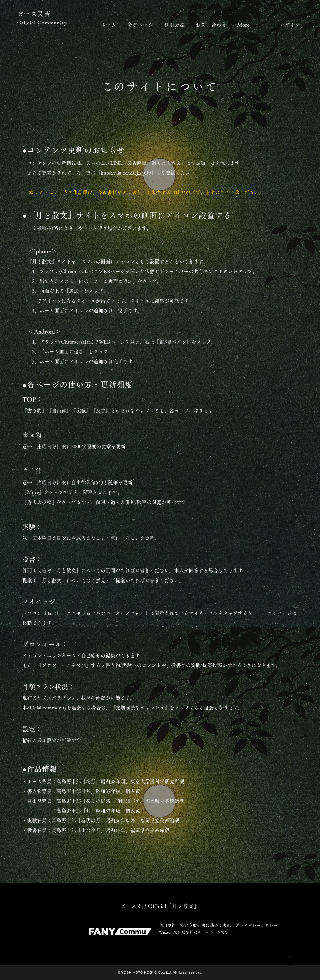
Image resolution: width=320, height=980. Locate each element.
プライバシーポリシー (256, 925)
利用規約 (167, 925)
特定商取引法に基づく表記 (205, 925)
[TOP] (291, 960)
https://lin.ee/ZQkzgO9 (126, 173)
